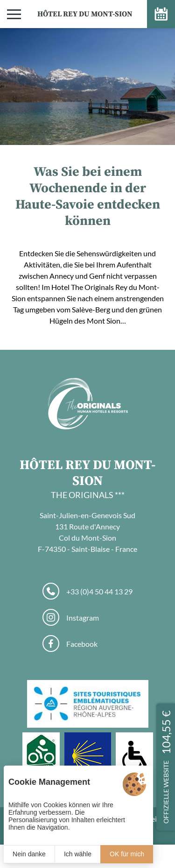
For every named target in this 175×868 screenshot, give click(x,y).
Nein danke (29, 854)
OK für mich (127, 854)
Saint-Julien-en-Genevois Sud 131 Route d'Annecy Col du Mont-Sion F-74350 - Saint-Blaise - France (87, 532)
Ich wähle (78, 854)
